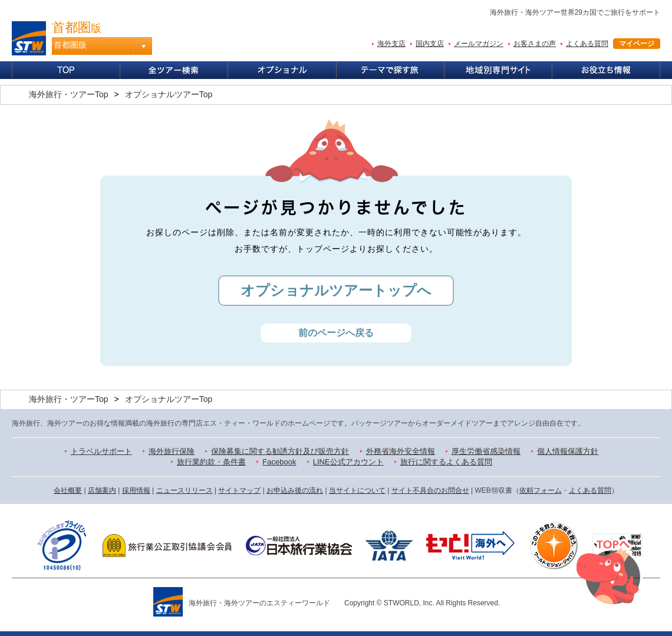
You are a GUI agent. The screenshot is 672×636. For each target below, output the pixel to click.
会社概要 (68, 490)
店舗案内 (102, 490)
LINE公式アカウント (348, 462)
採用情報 (136, 490)
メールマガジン (479, 44)
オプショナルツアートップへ (336, 290)
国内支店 (430, 44)
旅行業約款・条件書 (211, 462)
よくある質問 (587, 44)
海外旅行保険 (172, 451)
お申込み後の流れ (295, 490)
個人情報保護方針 (568, 451)
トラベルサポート (101, 451)
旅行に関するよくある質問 (446, 462)
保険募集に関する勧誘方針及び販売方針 (280, 451)
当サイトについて (357, 490)
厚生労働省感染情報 (486, 451)
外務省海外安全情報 (401, 451)
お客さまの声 (535, 44)
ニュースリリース (185, 490)
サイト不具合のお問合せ (430, 490)
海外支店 (391, 44)
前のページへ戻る (336, 333)
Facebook (279, 462)
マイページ (637, 44)
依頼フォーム (541, 490)
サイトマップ (239, 490)
